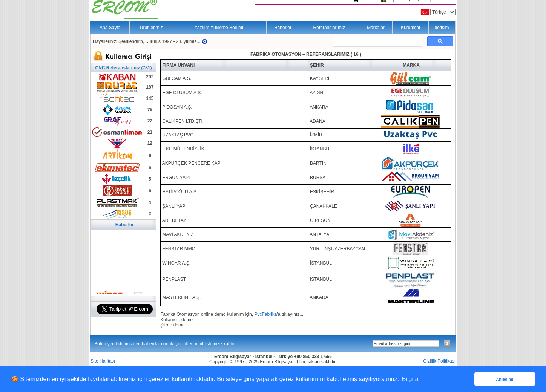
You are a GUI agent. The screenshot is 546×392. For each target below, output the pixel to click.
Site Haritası (103, 361)
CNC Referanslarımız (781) (123, 68)
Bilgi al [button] (411, 379)
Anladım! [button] (505, 379)
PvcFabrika (265, 314)
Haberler (283, 28)
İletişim (442, 28)
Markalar (376, 28)
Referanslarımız (329, 28)
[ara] (377, 41)
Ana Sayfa (110, 28)
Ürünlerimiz (151, 28)
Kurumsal (410, 28)
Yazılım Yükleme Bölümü (220, 28)
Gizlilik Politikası (439, 361)
